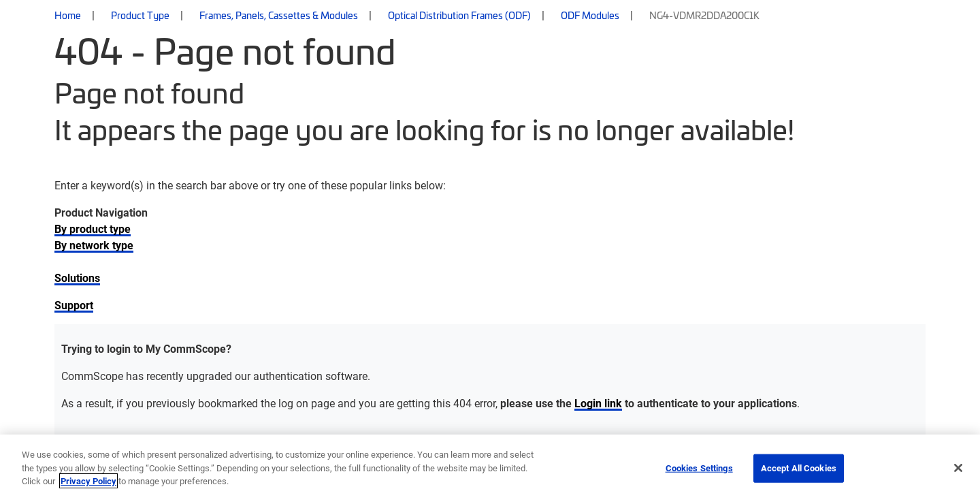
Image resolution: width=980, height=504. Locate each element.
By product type (93, 229)
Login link (598, 403)
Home (68, 15)
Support (74, 305)
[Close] (958, 468)
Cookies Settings (699, 468)
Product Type (140, 15)
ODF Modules (590, 15)
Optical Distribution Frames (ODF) (459, 15)
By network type (94, 245)
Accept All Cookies (799, 468)
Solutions (77, 278)
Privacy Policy (88, 481)
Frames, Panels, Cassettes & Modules (279, 15)
